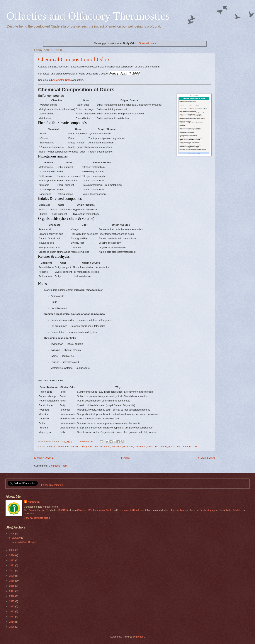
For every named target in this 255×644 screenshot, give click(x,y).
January (17, 538)
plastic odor (175, 446)
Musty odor (140, 446)
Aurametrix (34, 502)
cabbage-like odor (89, 446)
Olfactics (82, 510)
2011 (12, 617)
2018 (12, 586)
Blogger (140, 637)
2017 (12, 591)
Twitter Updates (234, 510)
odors (157, 446)
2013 (12, 606)
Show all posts (147, 43)
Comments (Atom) (58, 466)
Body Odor (73, 446)
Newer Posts (44, 458)
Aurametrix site (37, 510)
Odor (150, 446)
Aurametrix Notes (62, 80)
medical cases (180, 510)
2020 (12, 576)
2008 (12, 627)
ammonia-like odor (56, 446)
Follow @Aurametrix (52, 485)
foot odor (116, 446)
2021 (12, 571)
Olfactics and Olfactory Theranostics (88, 16)
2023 (12, 560)
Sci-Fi (109, 510)
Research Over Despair (24, 542)
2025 (12, 550)
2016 (12, 596)
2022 (12, 565)
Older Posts (207, 458)
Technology (99, 510)
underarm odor (190, 446)
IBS (90, 510)
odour (164, 446)
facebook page (208, 510)
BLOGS (62, 510)
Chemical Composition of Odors (74, 59)
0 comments (87, 442)
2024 (12, 555)
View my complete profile (37, 518)
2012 (12, 611)
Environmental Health (129, 510)
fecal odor (105, 446)
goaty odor (128, 446)
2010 (12, 622)
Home (125, 458)
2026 (12, 534)
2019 (12, 581)
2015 (12, 601)
